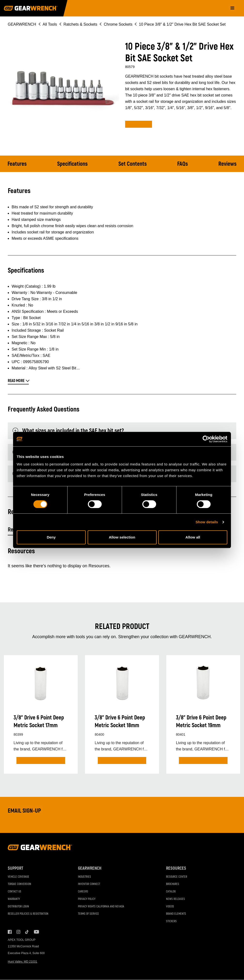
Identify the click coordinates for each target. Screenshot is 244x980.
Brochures (173, 884)
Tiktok (27, 932)
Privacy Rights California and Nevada (101, 907)
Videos (170, 907)
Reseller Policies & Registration (28, 914)
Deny (51, 537)
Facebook (10, 932)
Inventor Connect (89, 884)
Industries (84, 877)
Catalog (171, 892)
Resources (176, 868)
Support (15, 868)
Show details (207, 522)
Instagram (18, 932)
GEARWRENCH (22, 24)
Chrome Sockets (118, 24)
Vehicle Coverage (19, 877)
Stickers (171, 922)
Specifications (73, 164)
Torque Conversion (19, 884)
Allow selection (122, 537)
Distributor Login (18, 907)
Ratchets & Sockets (80, 24)
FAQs (183, 164)
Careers (83, 892)
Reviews (227, 164)
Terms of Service (88, 914)
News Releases (175, 899)
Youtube (36, 932)
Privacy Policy (87, 899)
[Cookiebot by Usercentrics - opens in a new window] (206, 439)
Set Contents (133, 164)
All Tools (50, 24)
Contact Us (15, 892)
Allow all (193, 537)
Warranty (14, 899)
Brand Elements (176, 914)
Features (17, 164)
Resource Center (177, 877)
